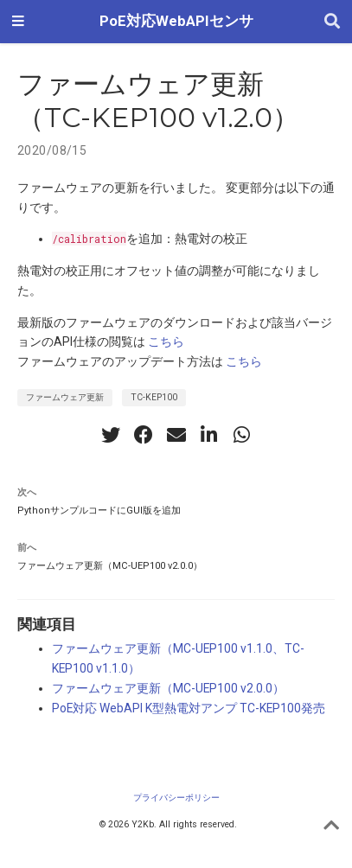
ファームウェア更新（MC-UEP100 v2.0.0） (110, 566)
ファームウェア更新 (65, 397)
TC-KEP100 (154, 397)
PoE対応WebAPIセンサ (176, 21)
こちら (166, 341)
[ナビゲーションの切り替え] (18, 22)
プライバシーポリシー (176, 798)
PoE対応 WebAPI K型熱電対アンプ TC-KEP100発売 (189, 708)
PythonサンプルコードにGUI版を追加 (99, 511)
